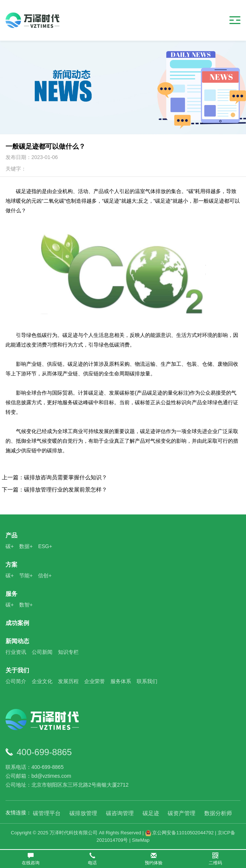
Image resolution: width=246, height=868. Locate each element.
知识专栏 (68, 652)
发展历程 (68, 681)
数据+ (26, 546)
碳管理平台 (47, 813)
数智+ (26, 605)
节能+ (26, 575)
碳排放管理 (83, 813)
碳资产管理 (182, 813)
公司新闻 (42, 652)
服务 (11, 594)
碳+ (10, 546)
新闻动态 (17, 641)
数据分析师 (218, 813)
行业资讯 (16, 652)
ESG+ (45, 546)
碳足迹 (151, 813)
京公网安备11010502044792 (180, 833)
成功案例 (17, 623)
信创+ (45, 575)
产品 (11, 535)
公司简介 (16, 681)
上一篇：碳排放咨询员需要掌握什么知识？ (54, 477)
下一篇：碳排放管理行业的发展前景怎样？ (54, 489)
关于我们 (17, 670)
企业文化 (42, 681)
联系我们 (147, 681)
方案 (11, 565)
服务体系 (121, 681)
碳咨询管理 (120, 813)
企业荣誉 (95, 681)
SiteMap (141, 840)
